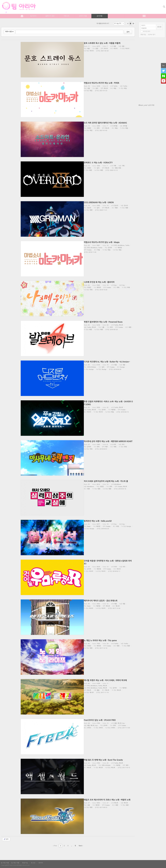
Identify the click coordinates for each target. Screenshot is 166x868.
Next (81, 846)
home (22, 16)
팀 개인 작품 (15, 863)
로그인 (159, 27)
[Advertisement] (152, 148)
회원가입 (143, 35)
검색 (128, 32)
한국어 (41, 863)
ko (164, 65)
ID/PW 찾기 (152, 35)
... (72, 846)
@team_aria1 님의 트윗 (146, 105)
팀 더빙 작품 (5, 863)
